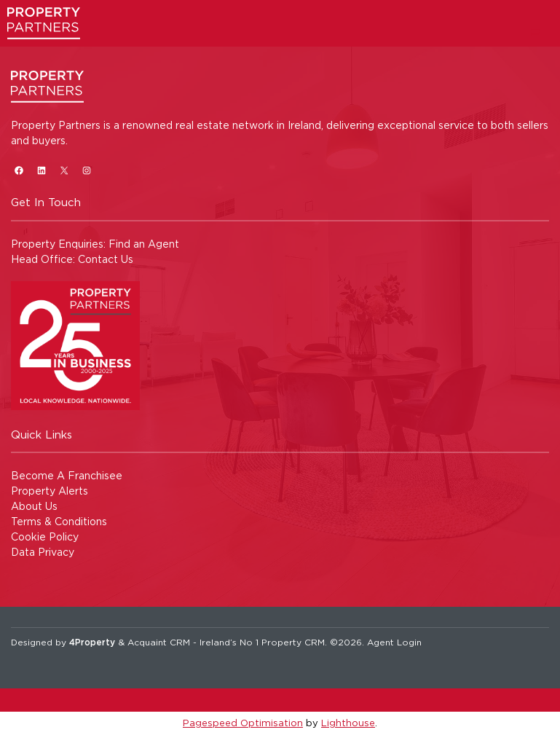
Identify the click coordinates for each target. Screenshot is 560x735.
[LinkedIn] (41, 170)
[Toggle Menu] (536, 32)
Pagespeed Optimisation (243, 723)
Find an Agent (144, 244)
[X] (64, 170)
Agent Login (394, 642)
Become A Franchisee (67, 475)
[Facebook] (19, 170)
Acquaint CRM (159, 642)
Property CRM (293, 642)
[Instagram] (86, 170)
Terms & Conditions (59, 521)
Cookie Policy (45, 536)
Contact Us (106, 259)
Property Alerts (50, 491)
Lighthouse (348, 723)
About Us (34, 506)
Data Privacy (43, 552)
